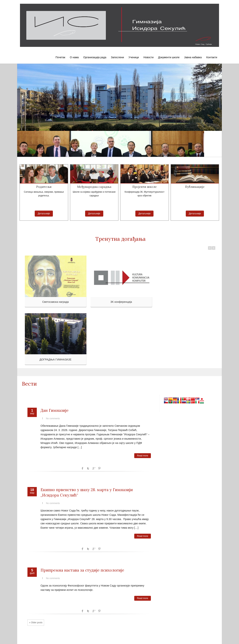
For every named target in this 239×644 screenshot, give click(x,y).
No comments (53, 419)
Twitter (88, 468)
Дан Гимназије (55, 410)
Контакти (212, 57)
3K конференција (121, 302)
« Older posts (36, 623)
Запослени (117, 57)
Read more (143, 456)
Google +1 (94, 468)
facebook (83, 468)
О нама (74, 57)
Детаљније (44, 213)
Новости (148, 57)
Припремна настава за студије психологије (82, 570)
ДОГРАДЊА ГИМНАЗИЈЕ (56, 360)
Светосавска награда (55, 302)
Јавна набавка (193, 57)
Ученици (134, 57)
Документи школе (169, 57)
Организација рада (95, 57)
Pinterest (99, 468)
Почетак (60, 57)
